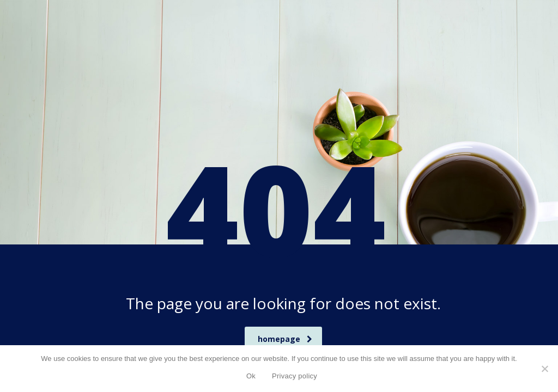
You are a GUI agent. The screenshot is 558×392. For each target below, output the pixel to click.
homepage (285, 339)
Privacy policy (295, 376)
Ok (251, 376)
